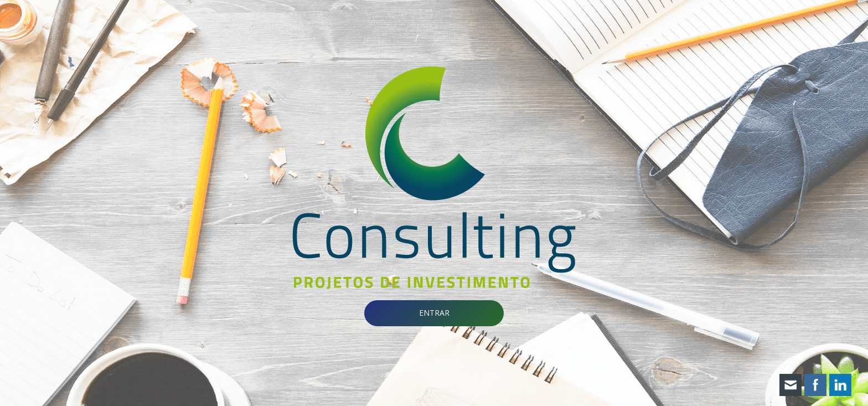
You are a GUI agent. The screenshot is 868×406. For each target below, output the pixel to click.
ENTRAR (434, 313)
